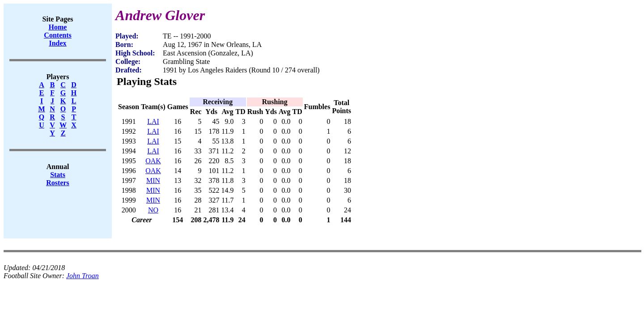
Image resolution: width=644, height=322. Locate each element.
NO (153, 210)
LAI (153, 121)
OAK (153, 161)
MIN (153, 180)
